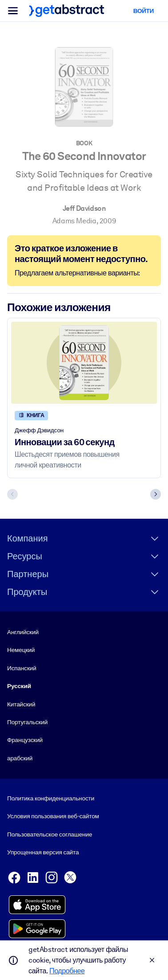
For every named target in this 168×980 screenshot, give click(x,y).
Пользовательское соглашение (50, 834)
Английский (23, 632)
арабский (20, 758)
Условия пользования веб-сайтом (53, 816)
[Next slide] (156, 494)
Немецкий (21, 650)
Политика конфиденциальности (51, 798)
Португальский (27, 722)
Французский (25, 740)
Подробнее (67, 971)
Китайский (21, 704)
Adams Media (74, 221)
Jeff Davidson (84, 208)
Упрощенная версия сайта (43, 853)
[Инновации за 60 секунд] (84, 363)
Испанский (22, 668)
